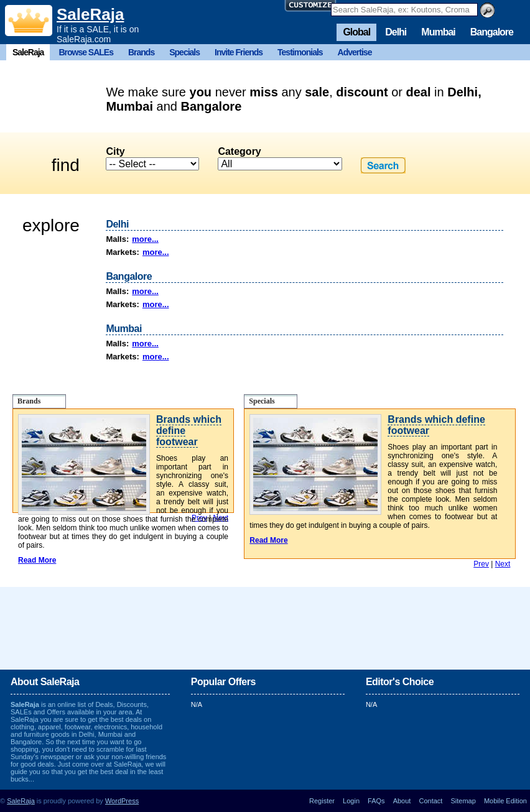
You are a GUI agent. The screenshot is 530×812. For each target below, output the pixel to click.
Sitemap (463, 801)
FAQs (376, 801)
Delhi (396, 32)
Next (503, 564)
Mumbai (438, 32)
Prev (481, 564)
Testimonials (300, 52)
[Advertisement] (265, 627)
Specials (184, 52)
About (402, 801)
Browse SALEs (86, 52)
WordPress (122, 801)
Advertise (355, 52)
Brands (141, 52)
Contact (430, 801)
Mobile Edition (505, 801)
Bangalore (492, 32)
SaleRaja (90, 14)
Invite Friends (239, 52)
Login (351, 801)
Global (356, 32)
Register (322, 801)
